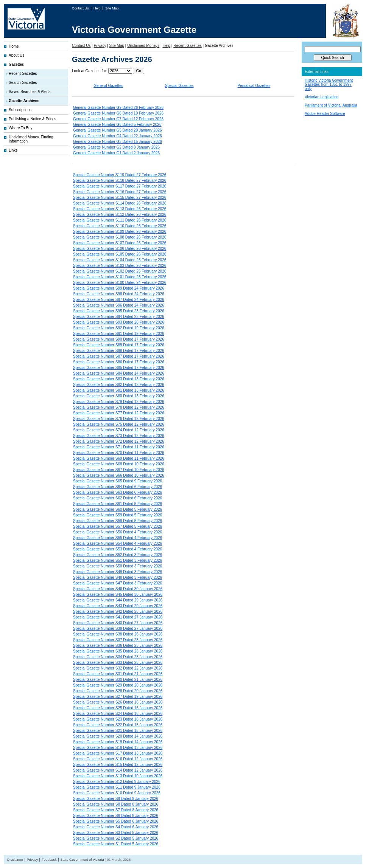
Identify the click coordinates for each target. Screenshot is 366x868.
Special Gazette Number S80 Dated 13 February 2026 (119, 396)
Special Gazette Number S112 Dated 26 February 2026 (120, 215)
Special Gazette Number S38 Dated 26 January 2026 (118, 634)
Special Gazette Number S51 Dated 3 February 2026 (118, 560)
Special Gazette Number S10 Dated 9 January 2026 (117, 793)
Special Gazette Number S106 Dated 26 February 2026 (120, 249)
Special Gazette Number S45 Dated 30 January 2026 (118, 594)
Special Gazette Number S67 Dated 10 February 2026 (119, 470)
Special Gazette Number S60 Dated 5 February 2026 (118, 509)
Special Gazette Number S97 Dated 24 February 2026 (119, 300)
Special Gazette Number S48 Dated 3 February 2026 (118, 577)
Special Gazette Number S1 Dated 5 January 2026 (116, 844)
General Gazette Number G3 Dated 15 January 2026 (118, 142)
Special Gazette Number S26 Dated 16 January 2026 (118, 702)
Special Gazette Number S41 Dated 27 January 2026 (118, 617)
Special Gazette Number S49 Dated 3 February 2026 (118, 572)
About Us (16, 55)
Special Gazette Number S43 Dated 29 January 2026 (118, 606)
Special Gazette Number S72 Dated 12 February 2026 (119, 441)
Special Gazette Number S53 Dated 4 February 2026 (118, 549)
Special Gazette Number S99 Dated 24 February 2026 (119, 288)
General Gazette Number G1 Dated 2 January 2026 (116, 153)
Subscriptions (20, 110)
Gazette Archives (24, 101)
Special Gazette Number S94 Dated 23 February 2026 (119, 317)
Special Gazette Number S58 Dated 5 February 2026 (118, 521)
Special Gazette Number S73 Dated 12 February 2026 (119, 436)
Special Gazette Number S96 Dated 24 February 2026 (119, 305)
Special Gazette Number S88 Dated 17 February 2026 (119, 351)
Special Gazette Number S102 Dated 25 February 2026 (120, 271)
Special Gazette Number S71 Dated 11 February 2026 (119, 447)
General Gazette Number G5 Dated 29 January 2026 (118, 130)
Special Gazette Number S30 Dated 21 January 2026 (118, 680)
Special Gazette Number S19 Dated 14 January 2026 (118, 742)
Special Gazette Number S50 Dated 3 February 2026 (118, 566)
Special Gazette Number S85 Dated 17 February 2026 (119, 368)
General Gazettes (108, 86)
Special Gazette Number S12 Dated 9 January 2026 (117, 782)
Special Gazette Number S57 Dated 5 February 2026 (118, 526)
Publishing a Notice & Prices (33, 119)
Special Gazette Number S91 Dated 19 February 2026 (119, 334)
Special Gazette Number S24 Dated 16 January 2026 (118, 714)
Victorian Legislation (322, 97)
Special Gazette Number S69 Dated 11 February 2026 (119, 458)
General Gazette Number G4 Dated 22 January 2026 (118, 136)
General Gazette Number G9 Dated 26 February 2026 (118, 108)
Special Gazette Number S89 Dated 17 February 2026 (119, 345)
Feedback (49, 860)
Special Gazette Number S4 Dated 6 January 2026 (116, 827)
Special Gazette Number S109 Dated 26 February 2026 (120, 232)
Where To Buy (21, 128)
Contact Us (81, 8)
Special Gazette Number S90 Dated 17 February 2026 (119, 339)
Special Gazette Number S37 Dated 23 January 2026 (118, 640)
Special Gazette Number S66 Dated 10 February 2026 (119, 475)
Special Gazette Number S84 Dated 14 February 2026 (119, 373)
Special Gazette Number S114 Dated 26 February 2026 (120, 203)
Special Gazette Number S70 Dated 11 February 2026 (119, 453)
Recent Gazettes (23, 74)
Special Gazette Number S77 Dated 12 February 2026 (119, 413)
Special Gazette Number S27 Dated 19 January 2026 (118, 697)
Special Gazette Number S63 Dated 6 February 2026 (118, 492)
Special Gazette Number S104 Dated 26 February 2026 (120, 260)
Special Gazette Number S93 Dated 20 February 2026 (119, 322)
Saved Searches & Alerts (30, 92)
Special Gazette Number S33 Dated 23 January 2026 (118, 663)
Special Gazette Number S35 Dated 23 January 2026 (118, 651)
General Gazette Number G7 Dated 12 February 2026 (118, 119)
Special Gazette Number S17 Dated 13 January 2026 (118, 753)
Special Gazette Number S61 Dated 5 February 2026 (118, 504)
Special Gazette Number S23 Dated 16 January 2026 (118, 719)
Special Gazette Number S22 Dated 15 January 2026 (118, 725)
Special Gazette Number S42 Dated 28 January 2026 (118, 611)
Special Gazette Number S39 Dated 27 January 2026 (118, 629)
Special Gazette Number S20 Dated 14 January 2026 (118, 736)
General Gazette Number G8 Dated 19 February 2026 (118, 113)
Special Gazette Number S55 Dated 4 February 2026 (118, 538)
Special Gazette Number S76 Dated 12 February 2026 (119, 419)
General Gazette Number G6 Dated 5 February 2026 (117, 125)
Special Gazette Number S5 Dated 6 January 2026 (116, 821)
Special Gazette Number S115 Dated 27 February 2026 (120, 198)
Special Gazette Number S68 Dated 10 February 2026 (119, 464)
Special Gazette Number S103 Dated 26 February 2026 (120, 266)
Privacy (100, 46)
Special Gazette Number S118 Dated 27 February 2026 (120, 181)
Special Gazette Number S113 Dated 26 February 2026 (120, 209)
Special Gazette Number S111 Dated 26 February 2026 (120, 220)
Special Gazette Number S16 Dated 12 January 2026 (118, 759)
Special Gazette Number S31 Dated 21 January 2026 (118, 674)
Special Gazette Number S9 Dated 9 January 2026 (116, 799)
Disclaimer (15, 860)
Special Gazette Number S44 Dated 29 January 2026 (118, 600)
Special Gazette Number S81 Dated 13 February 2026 (119, 390)
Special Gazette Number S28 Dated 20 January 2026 (118, 691)
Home (14, 46)
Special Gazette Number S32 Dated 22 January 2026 (118, 668)
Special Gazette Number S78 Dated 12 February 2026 (119, 407)
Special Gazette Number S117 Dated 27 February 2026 (120, 186)
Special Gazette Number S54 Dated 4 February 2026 (118, 543)
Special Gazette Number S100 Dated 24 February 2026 (120, 283)
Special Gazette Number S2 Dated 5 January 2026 (116, 838)
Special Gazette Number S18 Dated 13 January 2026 (118, 748)
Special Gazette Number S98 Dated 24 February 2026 (119, 294)
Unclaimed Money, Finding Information (31, 139)
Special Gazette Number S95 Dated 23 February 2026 (119, 311)
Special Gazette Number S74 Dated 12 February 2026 (119, 430)
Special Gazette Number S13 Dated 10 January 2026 (118, 776)
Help (97, 8)
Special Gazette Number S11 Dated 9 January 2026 (117, 787)
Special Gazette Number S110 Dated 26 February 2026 (120, 226)
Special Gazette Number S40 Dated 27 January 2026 (118, 623)
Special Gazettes (179, 86)
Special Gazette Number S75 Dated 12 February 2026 (119, 424)
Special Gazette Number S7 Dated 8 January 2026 (116, 810)
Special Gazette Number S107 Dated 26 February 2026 (120, 243)
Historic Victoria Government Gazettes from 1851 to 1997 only (329, 84)
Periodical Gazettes (254, 86)
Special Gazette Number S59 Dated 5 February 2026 (118, 515)
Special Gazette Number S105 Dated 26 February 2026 (120, 254)
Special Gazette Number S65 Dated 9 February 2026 (118, 481)
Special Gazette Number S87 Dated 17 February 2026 (119, 356)
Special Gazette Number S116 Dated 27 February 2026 (120, 192)
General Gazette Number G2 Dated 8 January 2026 (116, 147)
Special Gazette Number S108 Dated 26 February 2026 (120, 237)
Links (13, 150)
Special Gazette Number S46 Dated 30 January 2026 (118, 589)
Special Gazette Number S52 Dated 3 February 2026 (118, 555)
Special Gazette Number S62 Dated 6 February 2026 (118, 498)
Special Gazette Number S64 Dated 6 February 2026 (118, 487)
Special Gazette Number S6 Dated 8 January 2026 (116, 816)
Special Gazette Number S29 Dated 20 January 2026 (118, 685)
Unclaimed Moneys (143, 46)
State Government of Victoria (82, 860)
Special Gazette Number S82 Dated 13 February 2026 (119, 385)
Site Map (112, 8)
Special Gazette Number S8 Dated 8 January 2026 (116, 804)
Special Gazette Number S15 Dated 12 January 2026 (118, 765)
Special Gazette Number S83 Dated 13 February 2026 (119, 379)
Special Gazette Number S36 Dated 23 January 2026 (118, 646)
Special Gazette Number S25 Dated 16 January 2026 (118, 708)
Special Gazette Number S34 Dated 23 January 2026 (118, 657)
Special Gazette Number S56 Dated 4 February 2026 (118, 532)
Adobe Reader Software (325, 114)
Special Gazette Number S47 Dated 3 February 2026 (118, 583)
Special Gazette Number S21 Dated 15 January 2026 (118, 731)
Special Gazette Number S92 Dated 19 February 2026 (119, 328)
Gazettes (16, 64)
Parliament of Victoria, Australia (331, 105)
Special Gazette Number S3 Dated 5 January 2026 (116, 833)
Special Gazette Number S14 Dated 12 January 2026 (118, 770)
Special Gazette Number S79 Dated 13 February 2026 (119, 402)
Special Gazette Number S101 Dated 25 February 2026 (120, 277)
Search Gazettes (23, 83)
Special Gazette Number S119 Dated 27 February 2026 (120, 175)
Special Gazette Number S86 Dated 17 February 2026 (119, 362)
